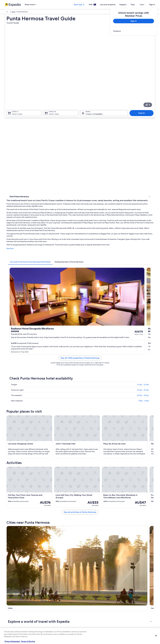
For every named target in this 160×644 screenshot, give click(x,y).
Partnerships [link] (9, 606)
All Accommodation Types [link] (53, 618)
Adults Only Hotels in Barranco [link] (24, 493)
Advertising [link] (9, 610)
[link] (134, 31)
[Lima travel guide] (56, 446)
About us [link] (8, 594)
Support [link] (124, 594)
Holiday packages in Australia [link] (54, 606)
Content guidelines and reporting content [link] (97, 618)
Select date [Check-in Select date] (16, 79)
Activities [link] (13, 109)
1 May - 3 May (144, 252)
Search (143, 78)
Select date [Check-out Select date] (53, 79)
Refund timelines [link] (127, 602)
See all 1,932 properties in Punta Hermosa (98, 212)
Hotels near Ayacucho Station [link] (92, 488)
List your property (112, 5)
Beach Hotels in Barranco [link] (22, 498)
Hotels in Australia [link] (50, 598)
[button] (80, 467)
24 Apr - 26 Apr (143, 247)
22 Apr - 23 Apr (143, 241)
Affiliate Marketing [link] (11, 614)
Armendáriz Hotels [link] (20, 483)
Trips (137, 5)
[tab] (67, 153)
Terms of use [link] (87, 602)
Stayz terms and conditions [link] (92, 610)
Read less (47, 142)
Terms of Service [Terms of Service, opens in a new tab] (28, 641)
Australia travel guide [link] (51, 594)
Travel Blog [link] (47, 622)
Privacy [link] (85, 594)
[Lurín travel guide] (84, 446)
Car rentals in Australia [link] (51, 614)
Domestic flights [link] (49, 610)
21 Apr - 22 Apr (143, 236)
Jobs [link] (7, 598)
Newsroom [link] (9, 618)
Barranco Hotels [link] (87, 502)
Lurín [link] (47, 519)
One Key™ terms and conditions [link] (93, 606)
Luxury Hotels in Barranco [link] (22, 502)
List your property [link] (11, 602)
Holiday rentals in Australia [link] (53, 602)
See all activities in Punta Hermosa (98, 428)
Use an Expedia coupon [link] (129, 606)
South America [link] (10, 12)
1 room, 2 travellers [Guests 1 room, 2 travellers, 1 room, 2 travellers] (94, 79)
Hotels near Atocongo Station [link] (24, 488)
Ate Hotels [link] (85, 483)
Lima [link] (24, 12)
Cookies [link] (85, 598)
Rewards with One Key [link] (51, 626)
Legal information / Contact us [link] (93, 614)
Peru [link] (19, 12)
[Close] (156, 636)
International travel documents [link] (132, 610)
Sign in (152, 5)
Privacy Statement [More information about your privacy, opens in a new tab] (12, 641)
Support (127, 5)
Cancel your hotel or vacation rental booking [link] (136, 598)
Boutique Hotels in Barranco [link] (92, 498)
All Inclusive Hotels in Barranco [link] (92, 493)
